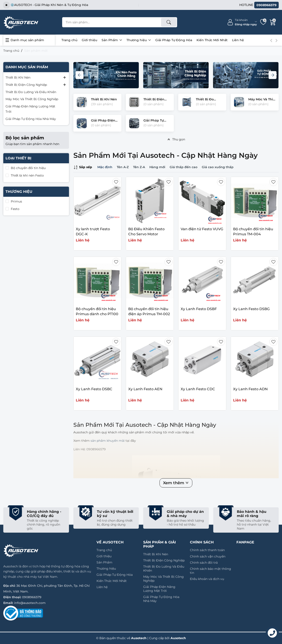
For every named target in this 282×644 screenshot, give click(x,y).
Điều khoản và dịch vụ (207, 579)
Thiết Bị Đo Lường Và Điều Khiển (31, 92)
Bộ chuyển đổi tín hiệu (28, 168)
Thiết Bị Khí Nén (18, 77)
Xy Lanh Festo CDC (198, 389)
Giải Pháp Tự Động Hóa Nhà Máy (31, 119)
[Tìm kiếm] (169, 22)
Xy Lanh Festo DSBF (199, 309)
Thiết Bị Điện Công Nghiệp (26, 85)
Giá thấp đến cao (184, 167)
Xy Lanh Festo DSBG (251, 309)
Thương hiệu (139, 40)
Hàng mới (157, 167)
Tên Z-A (139, 167)
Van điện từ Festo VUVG (202, 229)
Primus (16, 201)
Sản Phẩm (112, 40)
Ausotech (178, 638)
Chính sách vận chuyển (208, 556)
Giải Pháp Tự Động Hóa (174, 40)
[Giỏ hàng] (273, 22)
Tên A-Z (123, 167)
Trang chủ (69, 40)
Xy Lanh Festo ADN (250, 389)
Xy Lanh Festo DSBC (94, 389)
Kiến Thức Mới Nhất (212, 40)
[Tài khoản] (242, 22)
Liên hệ (238, 40)
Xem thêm (176, 483)
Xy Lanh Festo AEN (145, 389)
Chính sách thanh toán (207, 550)
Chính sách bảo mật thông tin (211, 571)
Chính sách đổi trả (204, 563)
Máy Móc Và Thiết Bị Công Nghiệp (32, 99)
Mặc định (105, 167)
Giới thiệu (89, 40)
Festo (15, 209)
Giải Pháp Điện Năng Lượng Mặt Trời (30, 109)
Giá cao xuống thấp (218, 167)
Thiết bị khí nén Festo (27, 175)
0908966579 (32, 597)
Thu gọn (176, 139)
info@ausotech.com (30, 603)
